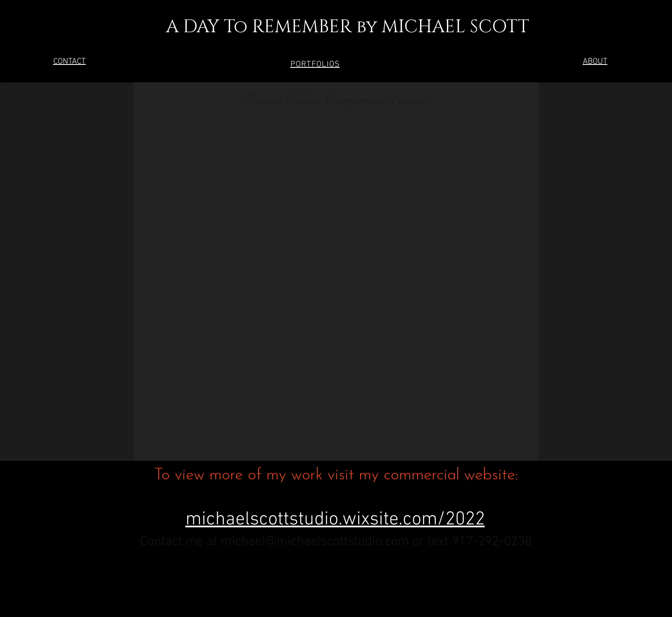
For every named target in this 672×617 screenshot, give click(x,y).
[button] (315, 64)
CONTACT (70, 62)
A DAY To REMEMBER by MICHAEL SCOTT (334, 27)
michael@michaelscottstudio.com (315, 542)
